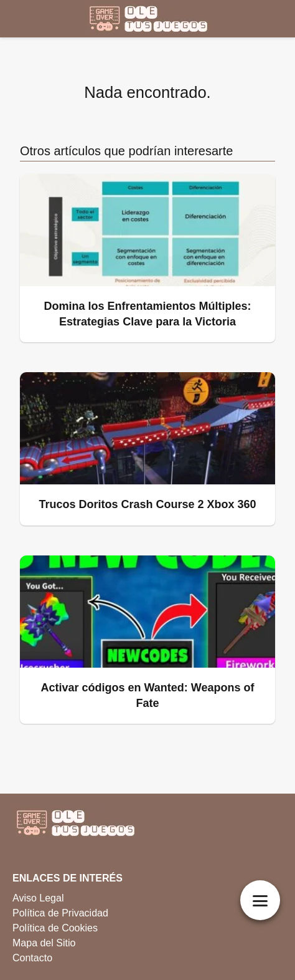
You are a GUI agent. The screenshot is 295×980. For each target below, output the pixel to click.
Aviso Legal (38, 898)
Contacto (32, 958)
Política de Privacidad (60, 913)
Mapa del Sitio (44, 943)
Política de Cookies (55, 928)
